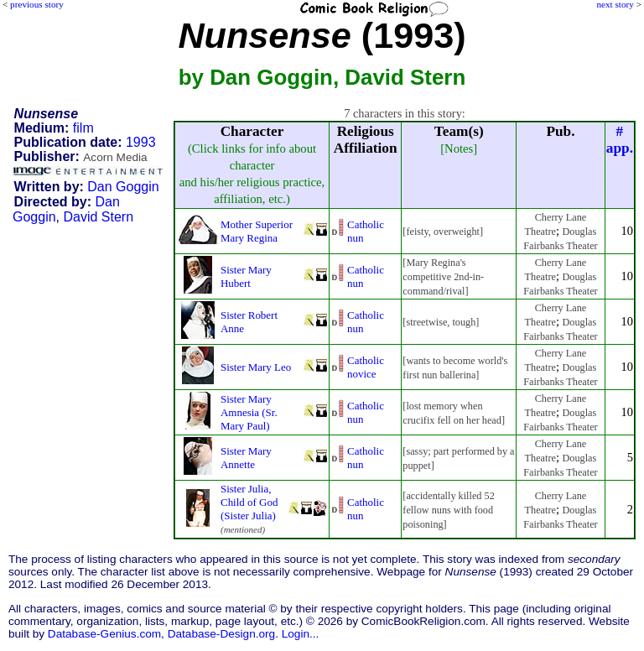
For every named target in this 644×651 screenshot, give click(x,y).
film (83, 128)
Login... (301, 634)
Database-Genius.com (104, 634)
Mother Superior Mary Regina (257, 231)
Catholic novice (366, 367)
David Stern (98, 217)
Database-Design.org (221, 634)
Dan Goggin (123, 187)
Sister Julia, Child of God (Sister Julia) (249, 502)
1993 (141, 142)
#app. (620, 140)
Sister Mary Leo (256, 367)
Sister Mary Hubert (246, 276)
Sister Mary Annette (246, 458)
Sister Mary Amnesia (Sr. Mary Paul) (249, 412)
